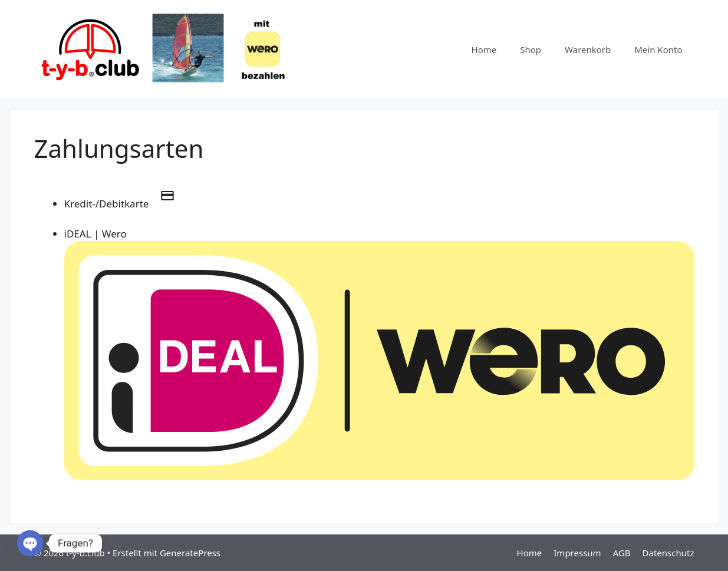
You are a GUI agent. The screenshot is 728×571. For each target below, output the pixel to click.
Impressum (577, 553)
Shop (531, 49)
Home (484, 49)
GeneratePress (190, 553)
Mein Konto (658, 49)
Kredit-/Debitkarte (126, 204)
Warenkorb (588, 49)
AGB (622, 553)
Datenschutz (668, 553)
